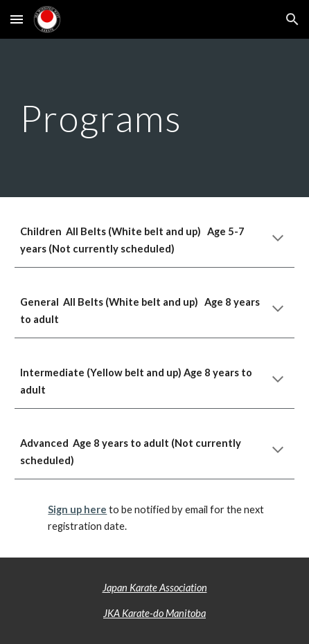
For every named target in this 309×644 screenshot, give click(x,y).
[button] (17, 19)
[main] (154, 118)
